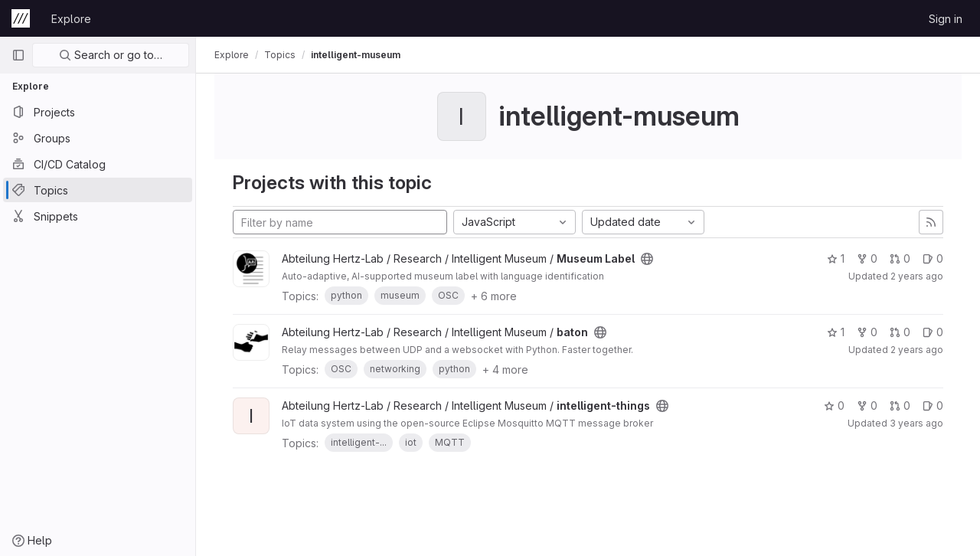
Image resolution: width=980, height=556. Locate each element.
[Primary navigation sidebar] (18, 55)
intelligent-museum (356, 55)
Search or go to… (111, 55)
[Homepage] (21, 18)
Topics (280, 55)
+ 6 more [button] (494, 296)
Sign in (946, 19)
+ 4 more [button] (505, 370)
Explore (71, 19)
